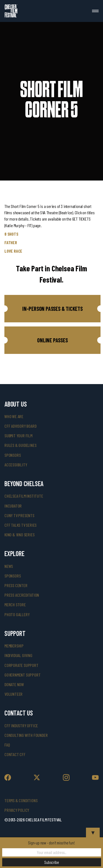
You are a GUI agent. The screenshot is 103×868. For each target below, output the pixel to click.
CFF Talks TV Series (20, 525)
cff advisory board (20, 426)
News (9, 566)
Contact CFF (15, 754)
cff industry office (21, 725)
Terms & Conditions (21, 800)
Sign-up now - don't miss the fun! (51, 843)
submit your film (18, 436)
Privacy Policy (17, 810)
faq (7, 745)
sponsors (12, 455)
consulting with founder (26, 735)
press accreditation (22, 595)
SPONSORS (12, 576)
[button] (52, 309)
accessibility (16, 465)
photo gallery (17, 614)
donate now (14, 684)
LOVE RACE (13, 251)
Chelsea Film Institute (24, 496)
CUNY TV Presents (19, 515)
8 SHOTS (11, 234)
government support (22, 675)
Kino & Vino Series (19, 535)
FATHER (11, 242)
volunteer (13, 694)
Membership (14, 646)
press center (16, 585)
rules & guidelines (20, 445)
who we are (14, 416)
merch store (15, 604)
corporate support (21, 665)
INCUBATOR (13, 506)
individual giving (18, 655)
